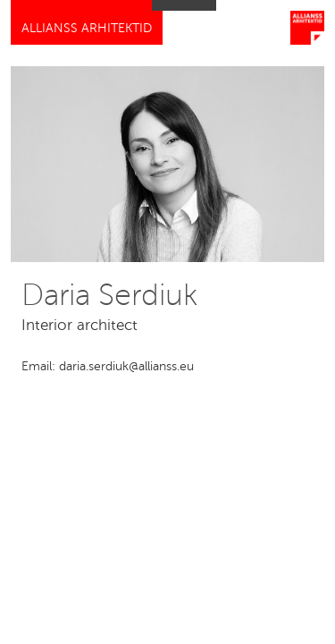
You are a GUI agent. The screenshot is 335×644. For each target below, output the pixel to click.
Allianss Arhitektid (87, 28)
